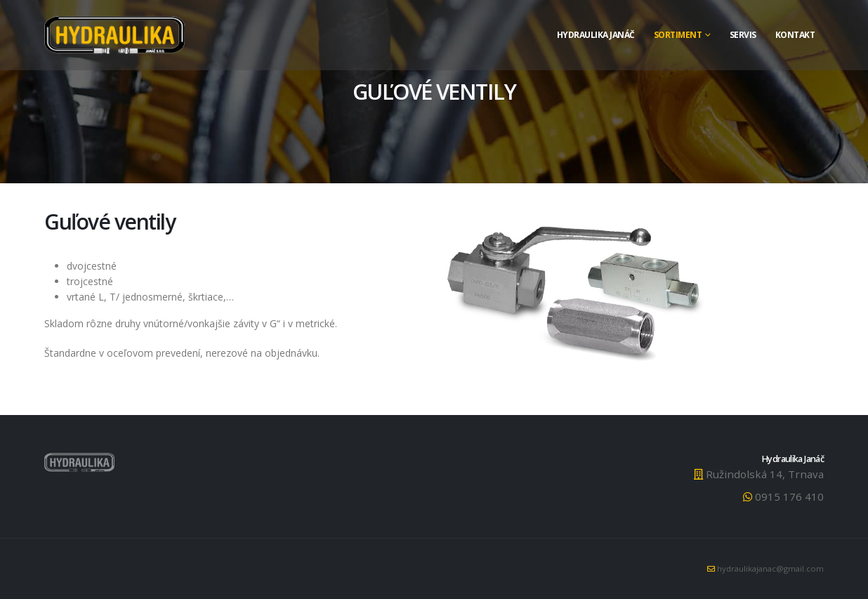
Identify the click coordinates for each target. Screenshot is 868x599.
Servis (743, 35)
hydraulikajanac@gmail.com (770, 568)
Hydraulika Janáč (596, 35)
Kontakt (795, 35)
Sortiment (678, 35)
